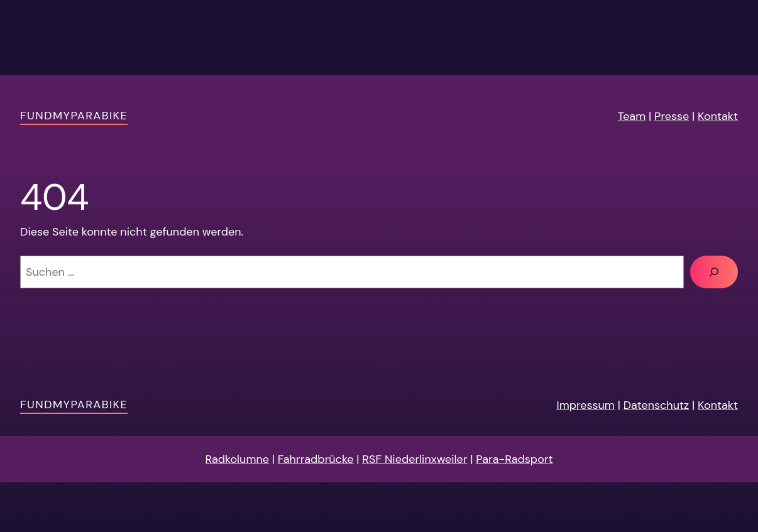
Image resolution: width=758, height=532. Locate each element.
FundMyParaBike (74, 116)
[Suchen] (714, 272)
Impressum (585, 405)
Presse (672, 116)
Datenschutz (656, 405)
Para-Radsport (514, 459)
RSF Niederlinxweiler (415, 459)
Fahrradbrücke (316, 459)
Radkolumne (237, 459)
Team (632, 116)
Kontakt (718, 116)
